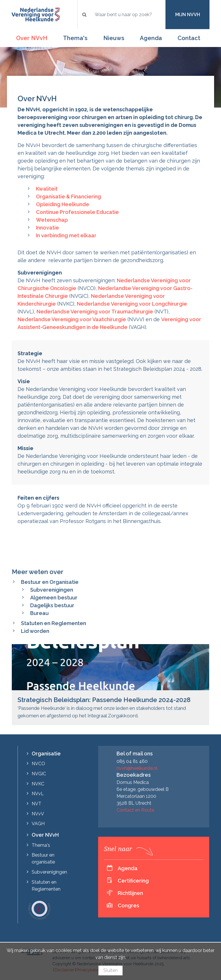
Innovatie (47, 228)
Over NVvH (32, 38)
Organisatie (46, 754)
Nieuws (114, 38)
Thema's (75, 38)
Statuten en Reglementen (54, 623)
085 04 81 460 (132, 761)
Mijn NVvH (188, 15)
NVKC (38, 784)
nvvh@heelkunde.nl (137, 768)
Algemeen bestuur (54, 598)
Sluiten (110, 970)
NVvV (38, 814)
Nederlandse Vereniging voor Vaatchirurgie (72, 319)
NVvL (38, 794)
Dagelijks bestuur (52, 605)
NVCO (38, 764)
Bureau (39, 613)
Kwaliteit (47, 189)
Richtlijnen (130, 893)
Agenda (151, 38)
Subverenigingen (52, 590)
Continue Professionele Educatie (77, 212)
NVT (37, 804)
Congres (128, 905)
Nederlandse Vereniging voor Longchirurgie (132, 304)
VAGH (38, 824)
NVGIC (39, 774)
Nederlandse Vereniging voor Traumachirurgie (95, 312)
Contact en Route (135, 810)
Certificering (133, 881)
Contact (189, 38)
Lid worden (35, 631)
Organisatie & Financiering (68, 196)
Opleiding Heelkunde (63, 204)
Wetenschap (52, 220)
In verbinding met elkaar (66, 235)
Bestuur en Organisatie (50, 582)
